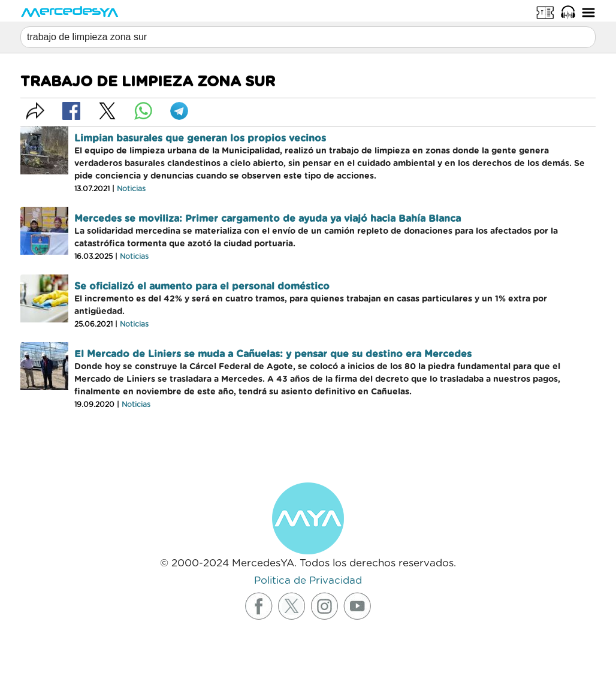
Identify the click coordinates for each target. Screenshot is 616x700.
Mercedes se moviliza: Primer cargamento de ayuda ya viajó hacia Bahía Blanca (268, 219)
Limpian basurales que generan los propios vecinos (200, 138)
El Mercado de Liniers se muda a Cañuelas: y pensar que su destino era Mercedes (273, 354)
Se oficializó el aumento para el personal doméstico (202, 286)
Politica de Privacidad (308, 580)
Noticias (131, 189)
